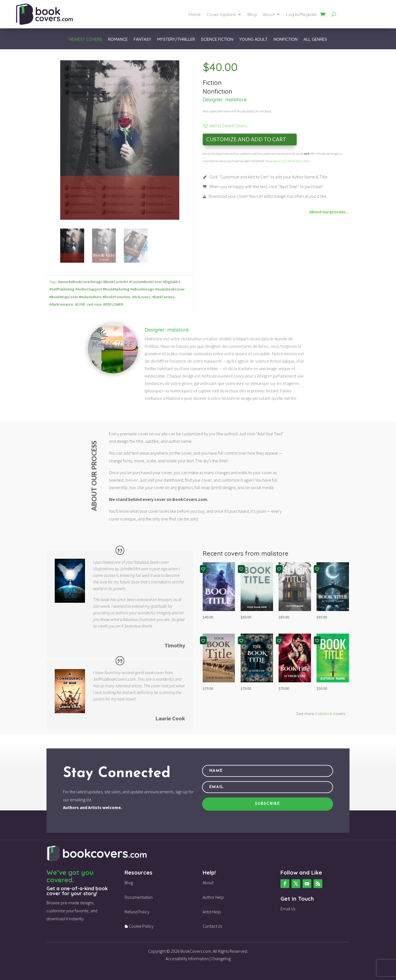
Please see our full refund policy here (287, 161)
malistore (236, 100)
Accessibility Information (187, 958)
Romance (118, 40)
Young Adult (253, 40)
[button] (225, 126)
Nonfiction (286, 40)
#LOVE (80, 303)
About (269, 15)
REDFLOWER (113, 303)
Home (195, 15)
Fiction (212, 83)
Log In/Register (302, 15)
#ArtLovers (141, 296)
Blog (252, 15)
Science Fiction (217, 40)
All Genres (315, 40)
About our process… (329, 212)
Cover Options (221, 15)
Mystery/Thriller (176, 40)
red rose (94, 303)
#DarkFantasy (163, 296)
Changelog (221, 958)
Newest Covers (86, 40)
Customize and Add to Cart (246, 139)
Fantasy (142, 40)
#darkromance (61, 303)
